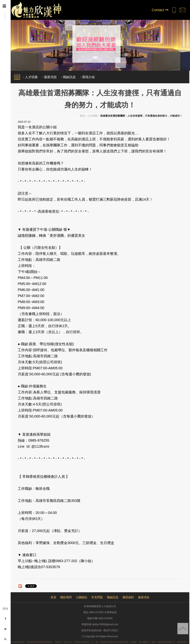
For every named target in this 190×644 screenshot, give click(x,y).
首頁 (82, 116)
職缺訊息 (113, 597)
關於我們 (66, 597)
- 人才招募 (30, 77)
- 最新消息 (49, 77)
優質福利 (128, 597)
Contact (160, 10)
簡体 (5, 609)
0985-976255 (105, 618)
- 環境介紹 (87, 77)
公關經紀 (82, 597)
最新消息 (144, 597)
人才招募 (92, 116)
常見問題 (97, 597)
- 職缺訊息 (68, 77)
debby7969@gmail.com (105, 624)
